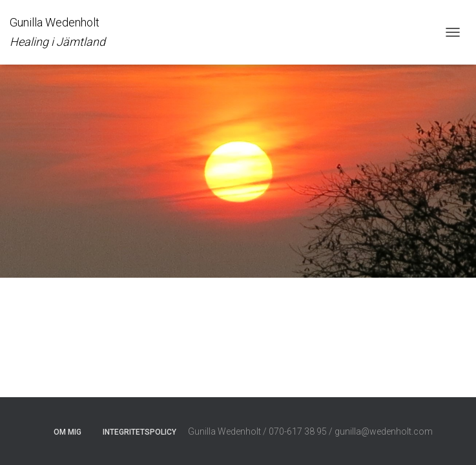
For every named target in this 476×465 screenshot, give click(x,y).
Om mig (67, 432)
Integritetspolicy (140, 432)
